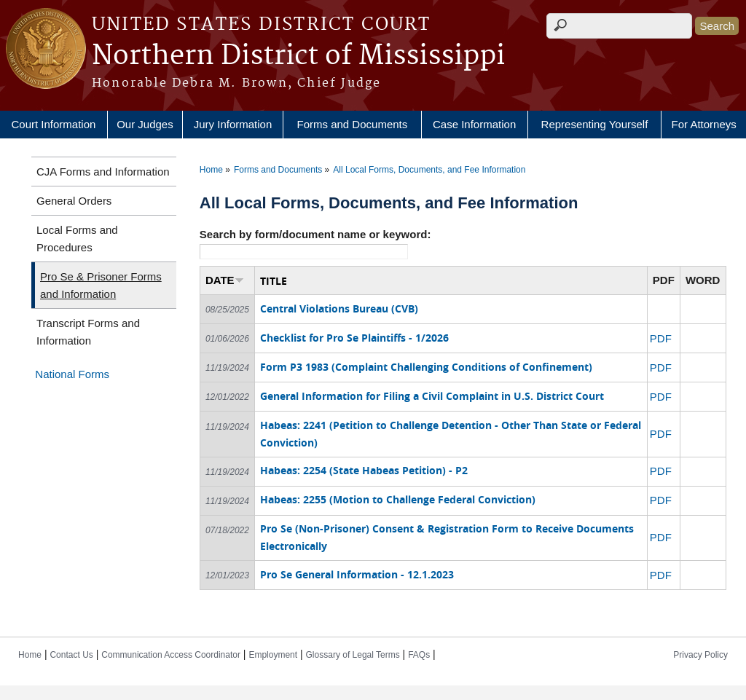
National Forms (72, 374)
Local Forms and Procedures (77, 239)
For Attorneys (704, 124)
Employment (273, 655)
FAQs (419, 655)
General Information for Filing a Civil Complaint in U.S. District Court (432, 396)
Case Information (474, 124)
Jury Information (233, 124)
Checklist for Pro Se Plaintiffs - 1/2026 (354, 338)
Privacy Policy (700, 655)
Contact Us (71, 655)
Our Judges (145, 124)
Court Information (53, 124)
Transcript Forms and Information (88, 332)
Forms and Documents (353, 124)
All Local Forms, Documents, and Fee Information (429, 170)
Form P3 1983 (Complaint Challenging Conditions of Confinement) (426, 367)
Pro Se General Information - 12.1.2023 (357, 574)
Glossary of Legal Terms (353, 655)
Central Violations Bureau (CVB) (339, 308)
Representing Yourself (595, 124)
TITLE (274, 281)
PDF (661, 338)
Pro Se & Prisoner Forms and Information (101, 285)
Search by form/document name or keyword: (315, 234)
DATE (225, 280)
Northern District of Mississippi (298, 56)
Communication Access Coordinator (171, 655)
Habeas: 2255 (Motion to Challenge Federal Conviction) (398, 499)
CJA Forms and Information (103, 172)
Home (211, 170)
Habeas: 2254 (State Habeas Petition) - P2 (364, 470)
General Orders (74, 201)
